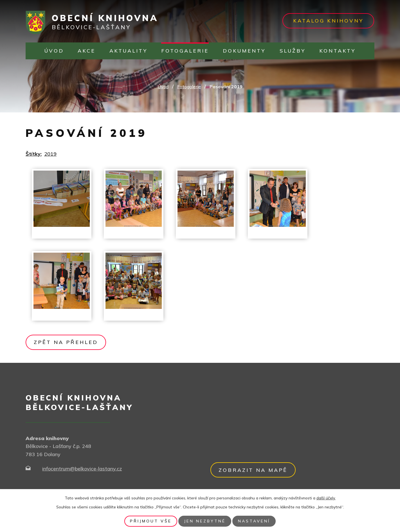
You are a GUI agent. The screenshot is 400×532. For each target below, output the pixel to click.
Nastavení (254, 521)
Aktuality (128, 51)
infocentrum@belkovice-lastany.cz (82, 469)
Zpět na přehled (66, 342)
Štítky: (34, 154)
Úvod (54, 51)
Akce (86, 51)
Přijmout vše (151, 521)
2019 (50, 154)
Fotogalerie (185, 51)
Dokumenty (244, 51)
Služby (293, 51)
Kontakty (337, 51)
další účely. (326, 498)
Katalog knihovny (328, 21)
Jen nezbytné (205, 521)
